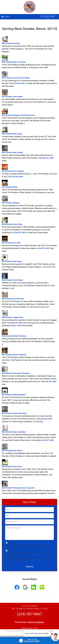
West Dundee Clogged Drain (13, 311)
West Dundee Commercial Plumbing (16, 72)
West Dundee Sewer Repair (12, 91)
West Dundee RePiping (11, 197)
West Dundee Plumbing (11, 37)
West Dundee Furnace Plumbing (14, 407)
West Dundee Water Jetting (12, 147)
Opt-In (10, 548)
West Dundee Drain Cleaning (13, 165)
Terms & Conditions (36, 619)
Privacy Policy (35, 557)
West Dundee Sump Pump (12, 461)
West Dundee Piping (10, 181)
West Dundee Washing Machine (14, 389)
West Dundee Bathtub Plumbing (14, 330)
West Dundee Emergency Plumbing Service (18, 109)
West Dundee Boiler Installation (14, 426)
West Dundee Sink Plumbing (13, 293)
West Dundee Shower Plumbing (14, 349)
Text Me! (11, 540)
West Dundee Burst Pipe (11, 237)
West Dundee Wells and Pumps (14, 56)
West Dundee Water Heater (12, 128)
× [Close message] (49, 631)
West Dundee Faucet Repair (12, 274)
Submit (29, 564)
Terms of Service (46, 628)
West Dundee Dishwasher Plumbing (15, 367)
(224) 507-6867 (48, 16)
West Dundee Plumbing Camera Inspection (18, 482)
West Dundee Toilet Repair (12, 255)
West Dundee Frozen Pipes (12, 218)
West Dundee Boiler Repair (12, 445)
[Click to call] (29, 641)
